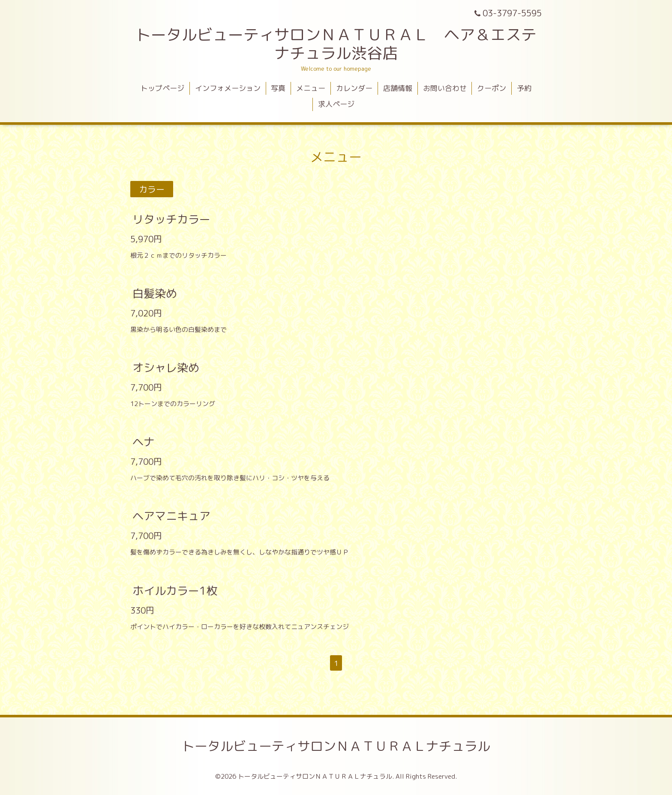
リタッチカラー (171, 219)
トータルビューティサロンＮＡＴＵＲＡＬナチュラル (336, 746)
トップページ (162, 88)
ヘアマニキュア (171, 516)
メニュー (311, 88)
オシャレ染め (166, 367)
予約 (524, 88)
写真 (278, 88)
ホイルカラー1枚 (175, 590)
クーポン (492, 88)
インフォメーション (228, 88)
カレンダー (354, 88)
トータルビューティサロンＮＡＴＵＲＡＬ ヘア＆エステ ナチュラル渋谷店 (344, 44)
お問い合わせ (445, 88)
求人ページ (336, 104)
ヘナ (144, 442)
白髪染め (155, 293)
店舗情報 (398, 88)
